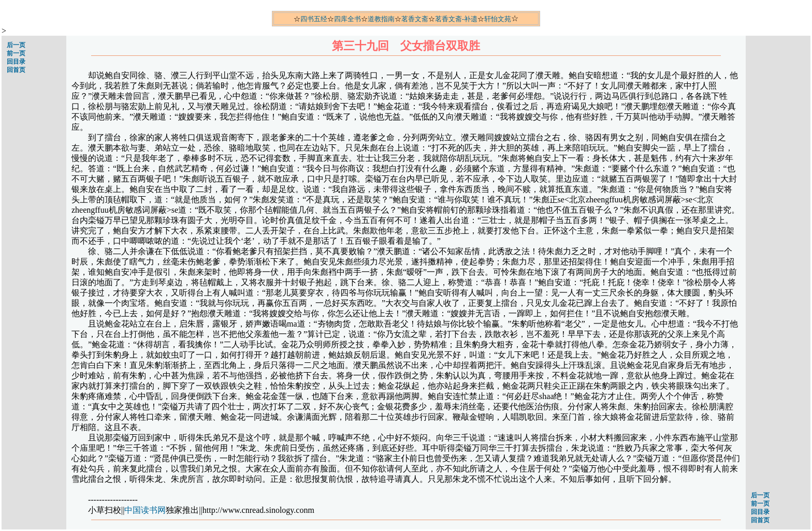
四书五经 (314, 19)
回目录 (16, 62)
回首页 (16, 70)
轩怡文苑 (498, 19)
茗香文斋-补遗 (456, 19)
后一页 (16, 45)
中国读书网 (145, 510)
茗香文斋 (415, 19)
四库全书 (347, 19)
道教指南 (381, 19)
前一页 (16, 53)
